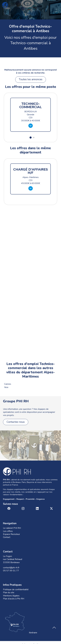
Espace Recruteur (11, 534)
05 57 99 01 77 (11, 571)
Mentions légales (11, 596)
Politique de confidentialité (16, 590)
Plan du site (9, 593)
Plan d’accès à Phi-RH (14, 599)
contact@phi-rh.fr (11, 568)
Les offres (8, 531)
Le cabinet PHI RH (12, 528)
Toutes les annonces (31, 79)
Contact (7, 537)
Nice (6, 387)
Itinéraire (20, 623)
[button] (30, 138)
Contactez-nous (16, 422)
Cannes (8, 384)
